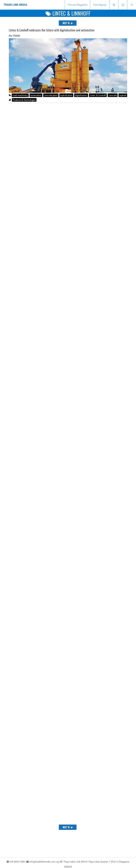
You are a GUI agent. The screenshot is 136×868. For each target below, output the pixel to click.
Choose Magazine (78, 5)
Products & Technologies (24, 100)
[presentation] (114, 5)
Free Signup (100, 5)
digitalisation (81, 95)
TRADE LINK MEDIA (15, 5)
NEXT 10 (68, 23)
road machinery (20, 95)
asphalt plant (66, 95)
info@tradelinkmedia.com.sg (44, 862)
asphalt (123, 95)
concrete (113, 95)
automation (36, 95)
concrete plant (51, 95)
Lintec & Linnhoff (98, 95)
